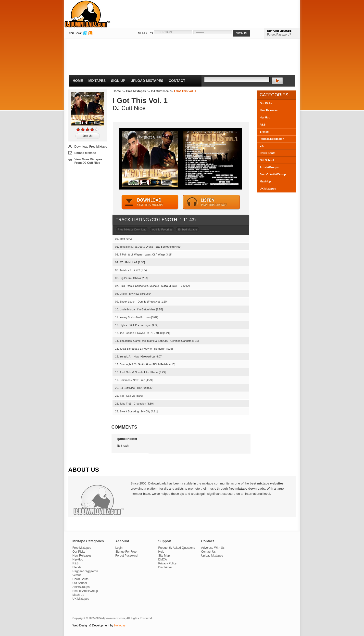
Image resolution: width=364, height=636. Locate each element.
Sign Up (118, 81)
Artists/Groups (269, 167)
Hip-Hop (265, 117)
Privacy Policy (168, 563)
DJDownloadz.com (87, 14)
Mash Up (265, 181)
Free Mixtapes (136, 91)
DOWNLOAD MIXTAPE (150, 202)
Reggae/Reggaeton (272, 139)
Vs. (262, 146)
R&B (263, 125)
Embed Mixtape (85, 153)
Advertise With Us (213, 548)
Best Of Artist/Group (273, 174)
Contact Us (208, 552)
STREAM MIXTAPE (212, 202)
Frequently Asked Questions (177, 548)
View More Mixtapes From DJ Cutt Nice (88, 161)
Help (161, 552)
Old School (267, 160)
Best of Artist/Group (85, 591)
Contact (177, 81)
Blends (264, 132)
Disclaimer (165, 567)
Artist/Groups (81, 587)
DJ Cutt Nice (160, 91)
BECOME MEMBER (279, 31)
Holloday (120, 625)
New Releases (269, 110)
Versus (77, 575)
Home (78, 81)
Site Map (164, 556)
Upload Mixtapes (147, 81)
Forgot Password (127, 556)
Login (119, 548)
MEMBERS (145, 33)
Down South (268, 153)
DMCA (163, 560)
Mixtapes (97, 81)
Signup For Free (126, 552)
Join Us (88, 136)
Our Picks (266, 103)
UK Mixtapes (268, 189)
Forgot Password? (279, 35)
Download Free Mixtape (91, 147)
